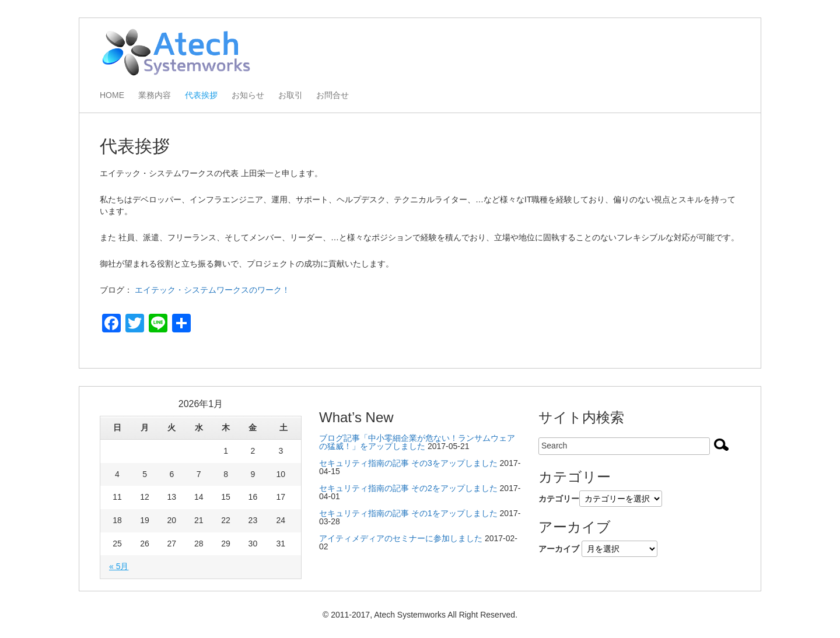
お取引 (290, 95)
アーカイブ (559, 549)
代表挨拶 (201, 95)
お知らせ (248, 95)
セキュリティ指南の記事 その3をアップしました (408, 463)
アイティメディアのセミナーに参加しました (401, 538)
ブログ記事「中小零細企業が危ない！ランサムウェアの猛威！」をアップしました (417, 442)
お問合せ (332, 95)
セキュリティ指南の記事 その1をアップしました (408, 513)
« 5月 (119, 566)
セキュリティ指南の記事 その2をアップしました (408, 488)
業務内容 (155, 95)
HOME (112, 95)
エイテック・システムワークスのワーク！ (212, 290)
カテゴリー (559, 499)
